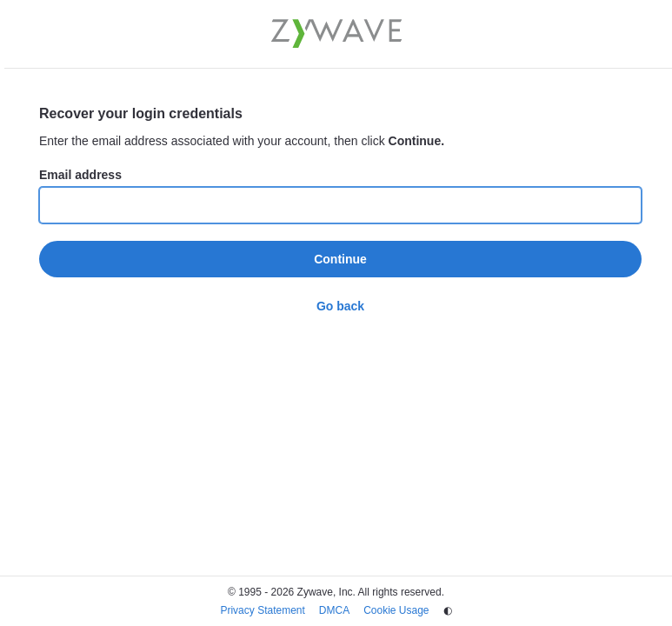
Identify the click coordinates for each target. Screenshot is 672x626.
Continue (340, 259)
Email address (80, 175)
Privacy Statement (262, 610)
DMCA (334, 610)
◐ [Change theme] (448, 610)
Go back (340, 306)
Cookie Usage (396, 610)
